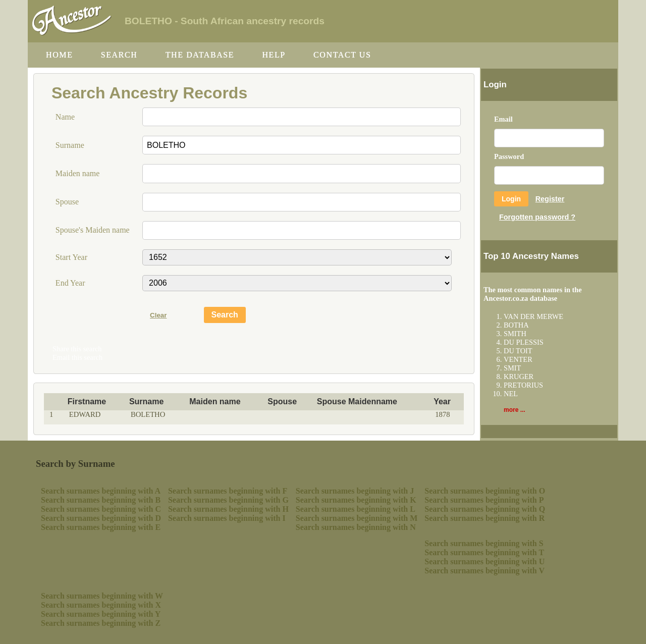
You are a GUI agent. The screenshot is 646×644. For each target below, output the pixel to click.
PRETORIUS (523, 385)
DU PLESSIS (524, 342)
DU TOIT (518, 351)
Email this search (77, 357)
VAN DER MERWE (533, 316)
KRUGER (519, 377)
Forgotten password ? (537, 217)
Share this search (77, 349)
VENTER (518, 359)
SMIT (512, 368)
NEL (511, 394)
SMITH (515, 334)
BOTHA (516, 325)
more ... (515, 410)
